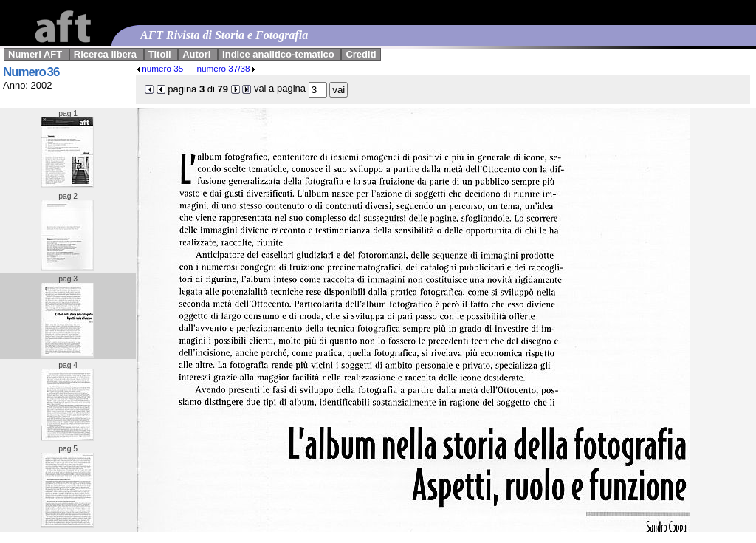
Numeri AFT (35, 54)
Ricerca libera (105, 54)
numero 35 (159, 68)
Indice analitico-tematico (278, 54)
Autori (196, 54)
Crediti (361, 54)
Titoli (160, 54)
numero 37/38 (226, 68)
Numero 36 (31, 72)
